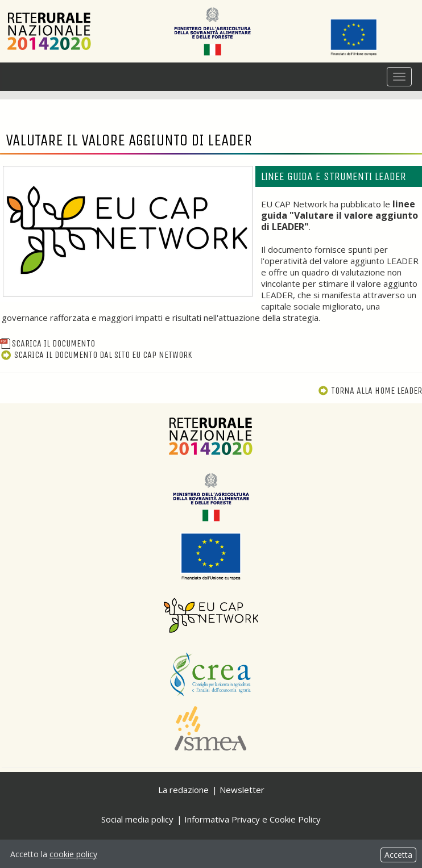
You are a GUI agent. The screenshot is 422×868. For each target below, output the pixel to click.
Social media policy (137, 819)
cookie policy (73, 854)
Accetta (398, 855)
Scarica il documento (47, 343)
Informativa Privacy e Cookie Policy (253, 819)
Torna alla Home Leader (370, 391)
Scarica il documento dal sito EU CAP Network (96, 355)
